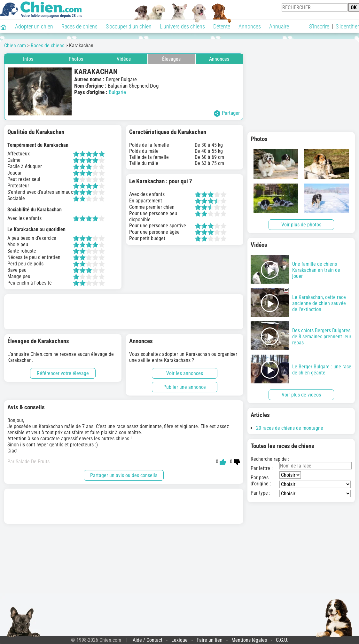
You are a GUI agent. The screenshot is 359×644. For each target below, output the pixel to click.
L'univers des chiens (182, 26)
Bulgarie (117, 92)
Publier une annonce (185, 387)
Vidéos (124, 59)
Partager (227, 113)
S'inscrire (319, 26)
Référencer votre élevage (63, 373)
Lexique (179, 640)
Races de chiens (79, 26)
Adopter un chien (34, 26)
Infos (28, 59)
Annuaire (279, 26)
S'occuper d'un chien (129, 26)
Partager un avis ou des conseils (124, 475)
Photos (76, 59)
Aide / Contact (148, 640)
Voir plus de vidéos (301, 395)
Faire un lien (210, 640)
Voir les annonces (185, 373)
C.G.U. (282, 640)
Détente (222, 26)
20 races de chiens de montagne (290, 428)
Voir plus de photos (301, 225)
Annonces (250, 26)
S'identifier (347, 26)
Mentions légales (249, 640)
